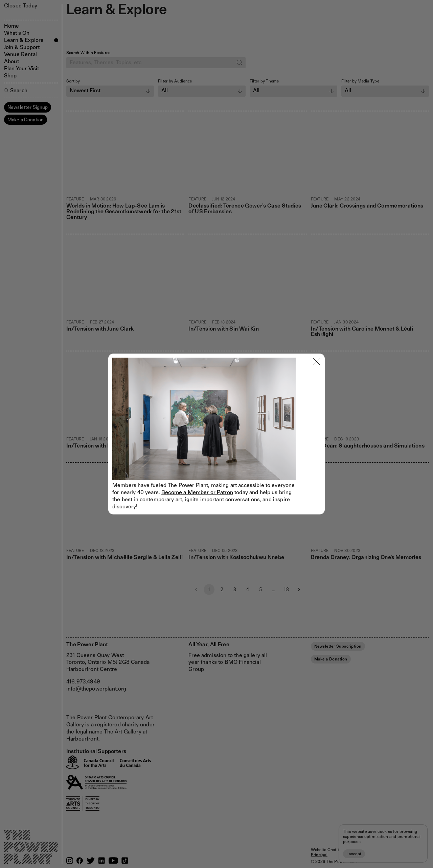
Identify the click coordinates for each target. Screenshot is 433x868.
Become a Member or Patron (197, 492)
